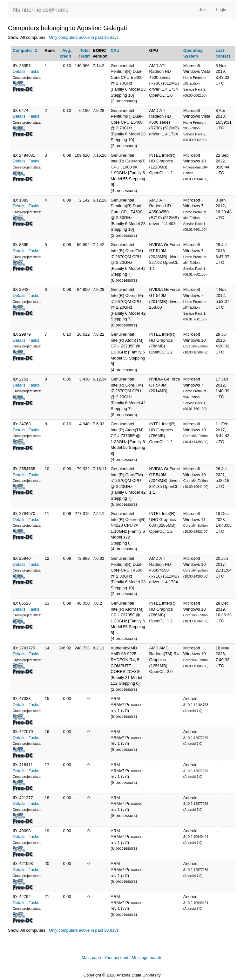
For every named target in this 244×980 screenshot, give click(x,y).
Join (203, 10)
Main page (91, 958)
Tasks (34, 71)
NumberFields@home (41, 10)
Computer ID (25, 50)
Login (221, 10)
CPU (115, 50)
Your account (116, 958)
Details (19, 71)
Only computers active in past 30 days (84, 37)
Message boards (147, 958)
